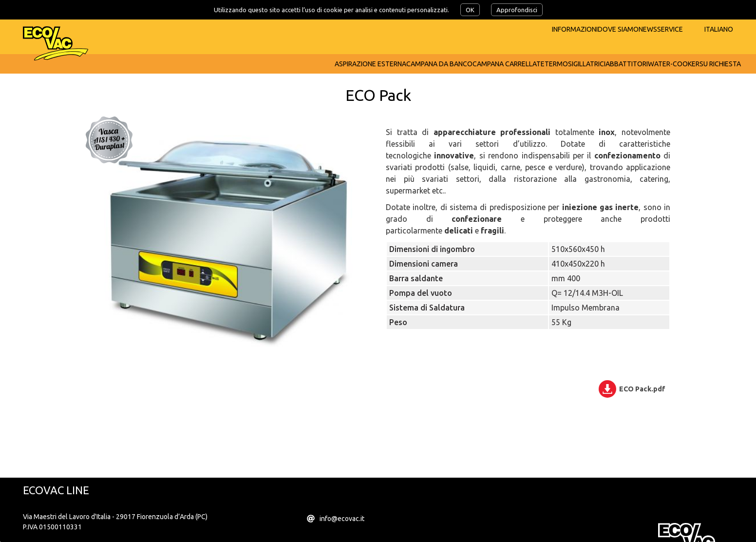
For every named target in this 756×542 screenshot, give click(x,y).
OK (470, 10)
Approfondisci (517, 10)
